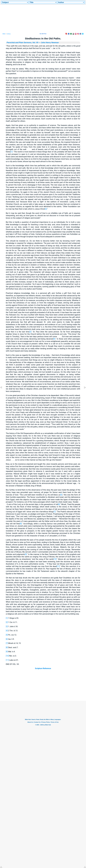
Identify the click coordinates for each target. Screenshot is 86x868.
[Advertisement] (43, 687)
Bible (4, 34)
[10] (55, 559)
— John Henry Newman (49, 43)
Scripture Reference (43, 668)
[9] (26, 554)
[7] (55, 512)
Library (9, 34)
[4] (54, 339)
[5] (61, 495)
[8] (21, 524)
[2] (46, 209)
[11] (58, 566)
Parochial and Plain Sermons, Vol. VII (23, 43)
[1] (12, 152)
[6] (59, 504)
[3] (30, 332)
